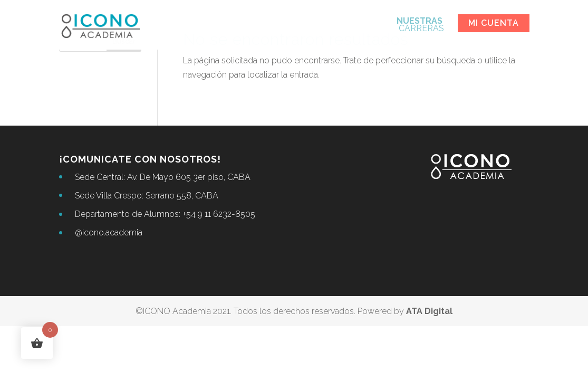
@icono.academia (109, 232)
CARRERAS (420, 25)
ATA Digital (429, 311)
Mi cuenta (494, 23)
